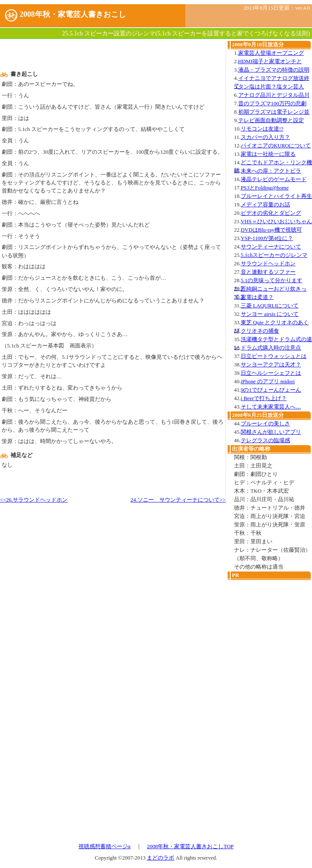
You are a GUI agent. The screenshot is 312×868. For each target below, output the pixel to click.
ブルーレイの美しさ (265, 424)
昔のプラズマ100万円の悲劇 (272, 104)
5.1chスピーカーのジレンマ (274, 255)
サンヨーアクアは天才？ (271, 365)
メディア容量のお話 (265, 205)
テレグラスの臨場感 (265, 441)
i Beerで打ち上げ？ (264, 398)
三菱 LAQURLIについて (270, 306)
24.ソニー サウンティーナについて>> (178, 500)
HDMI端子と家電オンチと (270, 61)
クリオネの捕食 (260, 331)
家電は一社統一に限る (268, 154)
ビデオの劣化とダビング (271, 213)
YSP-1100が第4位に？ (267, 238)
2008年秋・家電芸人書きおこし (73, 14)
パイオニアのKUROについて (276, 146)
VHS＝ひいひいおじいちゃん (276, 222)
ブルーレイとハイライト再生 (276, 196)
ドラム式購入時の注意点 (271, 348)
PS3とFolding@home (265, 188)
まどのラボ (160, 858)
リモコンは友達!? (262, 129)
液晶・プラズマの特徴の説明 (274, 70)
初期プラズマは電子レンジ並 (274, 112)
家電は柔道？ (257, 297)
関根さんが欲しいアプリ (271, 432)
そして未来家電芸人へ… (271, 407)
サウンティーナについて (271, 247)
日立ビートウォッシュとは (274, 356)
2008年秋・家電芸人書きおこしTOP (191, 847)
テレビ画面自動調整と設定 (271, 120)
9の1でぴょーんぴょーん (271, 390)
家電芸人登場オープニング (271, 53)
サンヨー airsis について (270, 314)
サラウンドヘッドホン (268, 264)
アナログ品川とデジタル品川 (274, 95)
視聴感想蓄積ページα (105, 847)
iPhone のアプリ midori (268, 382)
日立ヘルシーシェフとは (271, 373)
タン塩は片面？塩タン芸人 (271, 87)
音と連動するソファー (268, 272)
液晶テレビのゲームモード (274, 179)
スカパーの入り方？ (265, 137)
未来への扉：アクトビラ (271, 171)
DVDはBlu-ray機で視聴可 (271, 230)
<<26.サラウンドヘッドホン (34, 500)
